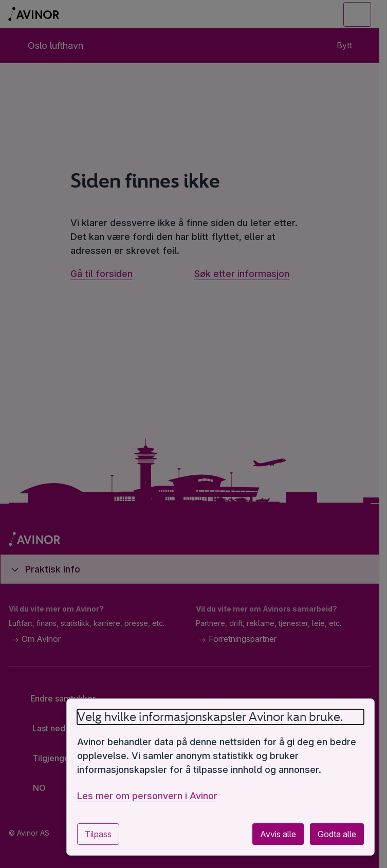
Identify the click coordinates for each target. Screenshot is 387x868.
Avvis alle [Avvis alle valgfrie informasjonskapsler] (278, 834)
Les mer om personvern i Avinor (147, 796)
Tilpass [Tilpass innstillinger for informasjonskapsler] (98, 834)
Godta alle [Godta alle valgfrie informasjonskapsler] (337, 834)
